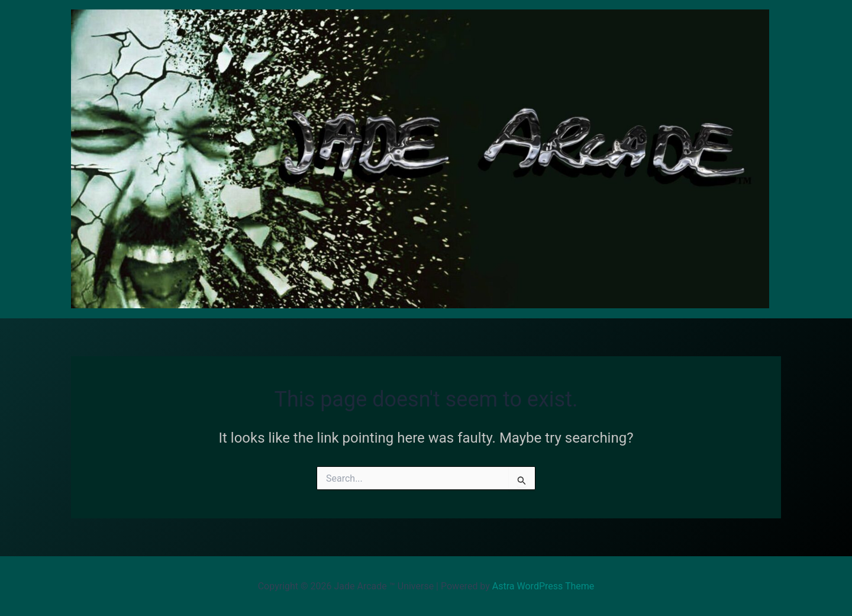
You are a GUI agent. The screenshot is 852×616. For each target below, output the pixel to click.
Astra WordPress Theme (543, 586)
